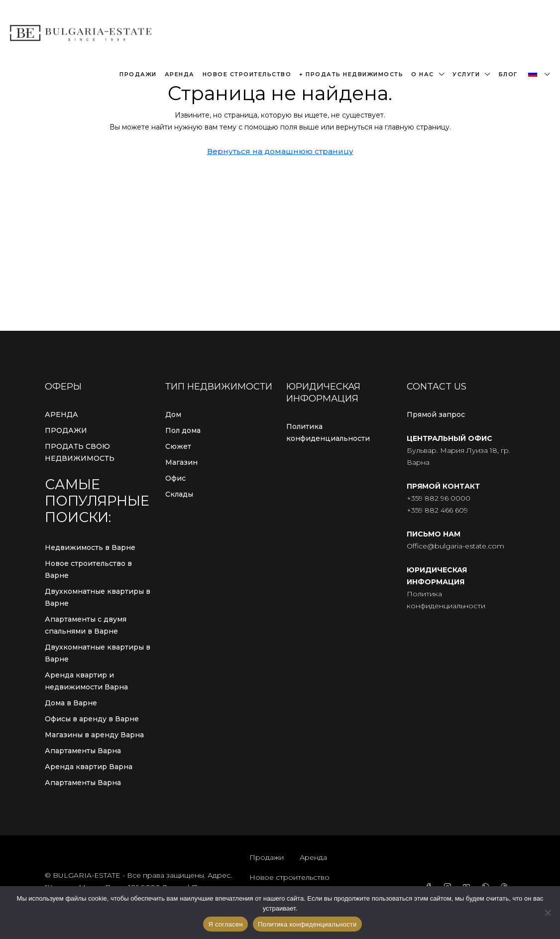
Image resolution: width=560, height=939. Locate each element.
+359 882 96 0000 (439, 498)
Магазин (181, 462)
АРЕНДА (61, 414)
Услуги (466, 74)
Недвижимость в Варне (90, 547)
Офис (175, 478)
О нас (423, 74)
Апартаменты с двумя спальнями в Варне (86, 625)
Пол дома (183, 430)
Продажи (138, 74)
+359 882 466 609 (437, 510)
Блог (508, 74)
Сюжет (178, 446)
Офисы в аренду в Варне (92, 719)
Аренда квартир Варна (89, 767)
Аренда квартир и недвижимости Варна (86, 681)
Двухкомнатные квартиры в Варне (98, 597)
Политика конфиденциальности (328, 432)
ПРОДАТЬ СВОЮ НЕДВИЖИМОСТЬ (80, 452)
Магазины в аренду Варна (94, 735)
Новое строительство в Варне (88, 569)
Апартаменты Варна (83, 751)
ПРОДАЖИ (66, 430)
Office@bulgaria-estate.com (455, 546)
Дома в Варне (71, 703)
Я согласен (225, 924)
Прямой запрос (436, 414)
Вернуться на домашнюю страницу (280, 151)
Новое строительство (247, 74)
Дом (173, 414)
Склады (179, 494)
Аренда (180, 74)
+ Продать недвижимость (351, 74)
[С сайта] (548, 913)
